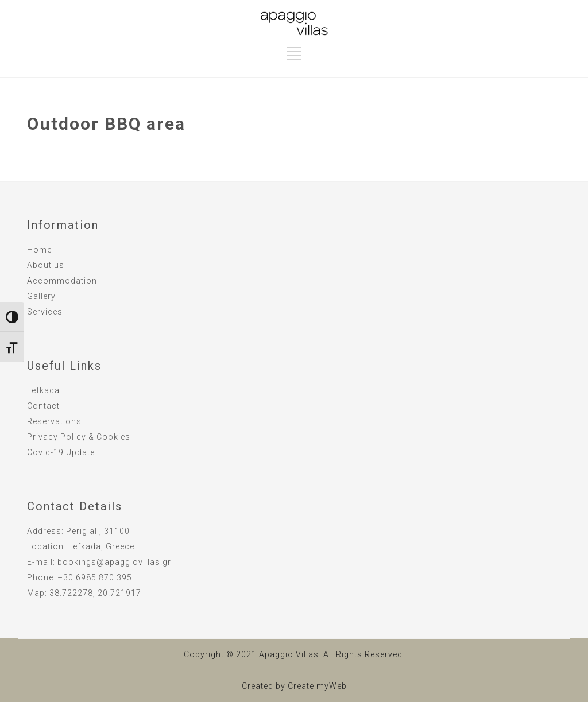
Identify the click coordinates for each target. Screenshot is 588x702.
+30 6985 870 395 (95, 577)
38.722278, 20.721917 (95, 593)
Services (45, 312)
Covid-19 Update (61, 452)
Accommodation (62, 281)
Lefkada (43, 390)
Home (39, 250)
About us (46, 265)
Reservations (54, 421)
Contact (43, 406)
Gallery (41, 296)
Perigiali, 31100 (98, 531)
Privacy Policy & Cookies (79, 437)
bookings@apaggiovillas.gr (114, 562)
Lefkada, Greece (101, 546)
